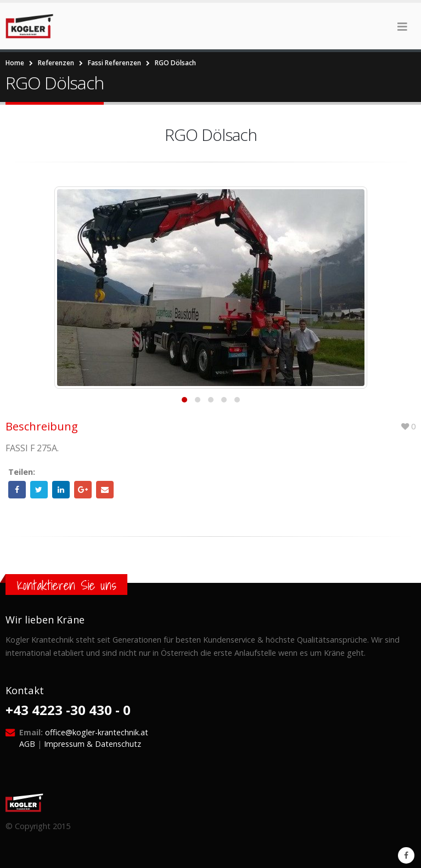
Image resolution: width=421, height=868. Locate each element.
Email (105, 490)
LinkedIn (61, 490)
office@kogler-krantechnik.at (97, 732)
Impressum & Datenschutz (92, 744)
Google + (83, 490)
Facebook (17, 490)
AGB (27, 744)
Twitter (39, 490)
